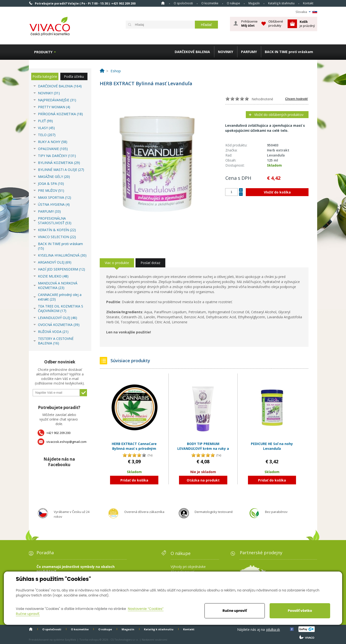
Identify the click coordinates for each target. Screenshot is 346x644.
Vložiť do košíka (277, 192)
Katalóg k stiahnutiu (281, 3)
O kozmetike (210, 3)
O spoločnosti (183, 3)
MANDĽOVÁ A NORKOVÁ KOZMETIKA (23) (58, 285)
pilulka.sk (273, 629)
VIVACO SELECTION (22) (57, 237)
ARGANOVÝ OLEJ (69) (55, 262)
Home (163, 3)
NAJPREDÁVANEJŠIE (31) (57, 100)
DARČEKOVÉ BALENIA (192, 52)
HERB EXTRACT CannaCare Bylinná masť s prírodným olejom (134, 448)
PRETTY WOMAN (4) (54, 107)
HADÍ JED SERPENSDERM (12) (62, 269)
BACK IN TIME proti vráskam (289, 52)
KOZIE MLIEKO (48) (53, 276)
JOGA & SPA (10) (51, 184)
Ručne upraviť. (28, 614)
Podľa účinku (74, 76)
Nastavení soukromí (154, 640)
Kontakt (308, 3)
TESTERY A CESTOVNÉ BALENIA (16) (56, 341)
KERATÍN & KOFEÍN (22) (57, 230)
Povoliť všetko (300, 611)
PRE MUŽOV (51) (51, 190)
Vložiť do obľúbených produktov (279, 115)
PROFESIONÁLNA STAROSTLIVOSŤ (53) (55, 221)
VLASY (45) (46, 128)
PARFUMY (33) (49, 211)
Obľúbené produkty (276, 23)
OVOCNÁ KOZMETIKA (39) (59, 325)
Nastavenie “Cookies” (146, 609)
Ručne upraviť (235, 611)
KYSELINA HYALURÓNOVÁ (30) (62, 255)
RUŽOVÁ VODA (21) (53, 332)
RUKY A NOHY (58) (53, 142)
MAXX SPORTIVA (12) (55, 197)
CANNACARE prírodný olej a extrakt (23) (60, 297)
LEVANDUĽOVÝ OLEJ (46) (58, 318)
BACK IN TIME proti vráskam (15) (60, 246)
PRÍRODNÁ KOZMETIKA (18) (60, 114)
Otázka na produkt (203, 480)
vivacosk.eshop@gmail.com (66, 442)
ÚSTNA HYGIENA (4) (54, 204)
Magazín (254, 3)
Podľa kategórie (45, 76)
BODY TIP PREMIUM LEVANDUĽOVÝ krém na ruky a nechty (203, 448)
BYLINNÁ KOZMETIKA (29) (59, 163)
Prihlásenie (249, 24)
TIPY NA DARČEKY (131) (57, 156)
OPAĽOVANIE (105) (53, 149)
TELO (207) (47, 135)
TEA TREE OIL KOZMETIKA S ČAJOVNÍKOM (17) (61, 308)
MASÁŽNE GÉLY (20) (54, 177)
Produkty (43, 52)
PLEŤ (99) (45, 121)
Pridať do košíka (134, 480)
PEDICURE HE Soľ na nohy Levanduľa (272, 446)
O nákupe (233, 3)
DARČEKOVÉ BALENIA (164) (60, 86)
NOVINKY (226, 52)
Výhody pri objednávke (188, 567)
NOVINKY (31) (49, 93)
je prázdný (307, 24)
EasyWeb (71, 640)
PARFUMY (249, 52)
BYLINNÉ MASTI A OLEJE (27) (61, 170)
